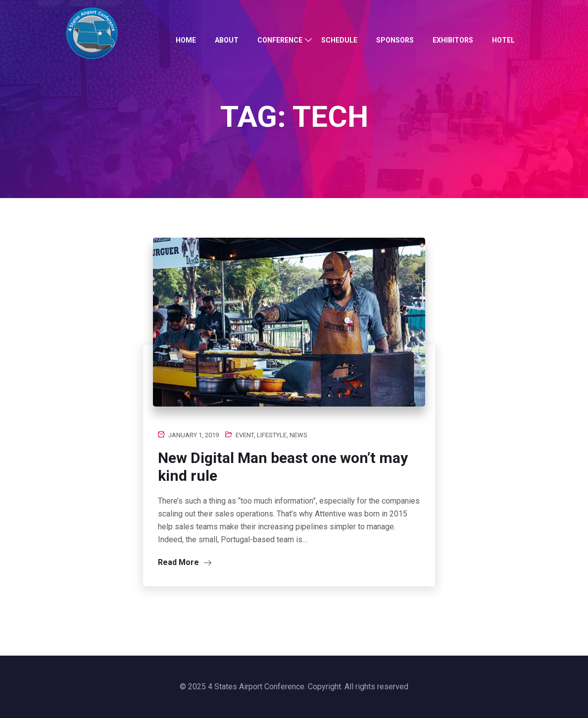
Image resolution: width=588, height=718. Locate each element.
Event (245, 435)
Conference (280, 40)
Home (186, 40)
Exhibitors (453, 40)
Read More (185, 562)
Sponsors (395, 40)
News (298, 435)
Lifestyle (272, 435)
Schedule (339, 40)
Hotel (503, 40)
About (227, 40)
